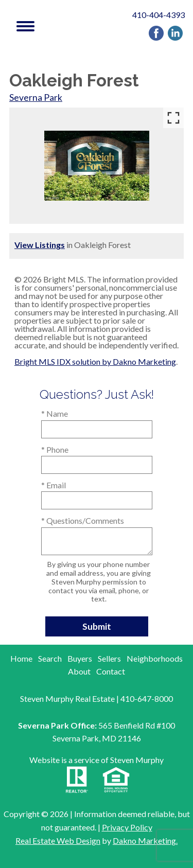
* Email (54, 485)
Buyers (80, 658)
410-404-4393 (159, 15)
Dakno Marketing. (145, 840)
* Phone (55, 449)
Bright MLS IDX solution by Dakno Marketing (95, 361)
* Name (55, 413)
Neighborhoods (155, 658)
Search (50, 658)
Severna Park (36, 98)
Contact (111, 671)
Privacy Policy (127, 827)
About (79, 671)
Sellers (109, 658)
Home (21, 658)
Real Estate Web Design (58, 840)
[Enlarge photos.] (173, 118)
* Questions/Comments (83, 520)
